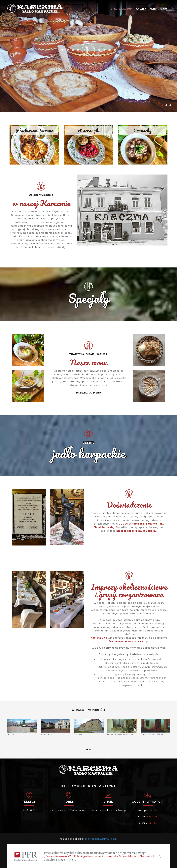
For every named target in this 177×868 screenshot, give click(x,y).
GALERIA (141, 9)
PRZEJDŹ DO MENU (89, 393)
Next (166, 732)
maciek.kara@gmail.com (101, 839)
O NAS (164, 9)
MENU (153, 9)
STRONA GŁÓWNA (122, 9)
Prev (11, 732)
